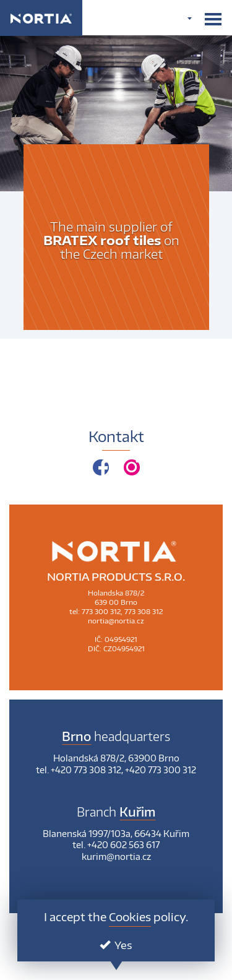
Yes (116, 945)
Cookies (130, 917)
